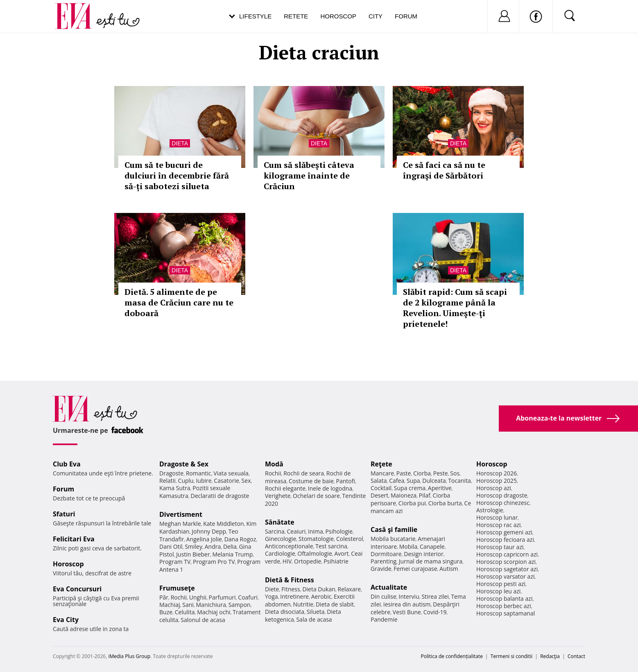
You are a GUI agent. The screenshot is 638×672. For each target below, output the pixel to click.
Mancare (382, 473)
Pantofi (346, 481)
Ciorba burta (445, 503)
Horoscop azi (494, 488)
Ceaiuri (296, 531)
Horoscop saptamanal (506, 613)
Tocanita (459, 481)
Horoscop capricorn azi (507, 554)
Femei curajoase (415, 569)
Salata (379, 481)
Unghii (198, 597)
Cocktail (381, 488)
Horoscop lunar (497, 517)
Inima (316, 531)
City (376, 16)
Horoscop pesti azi (501, 584)
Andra (213, 546)
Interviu (409, 596)
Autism (449, 569)
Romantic (199, 473)
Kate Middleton (224, 524)
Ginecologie (281, 539)
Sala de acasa (314, 619)
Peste (441, 473)
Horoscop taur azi (500, 547)
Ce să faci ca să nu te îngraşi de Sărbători (444, 170)
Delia (230, 546)
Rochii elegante (285, 488)
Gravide (381, 569)
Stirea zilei (435, 596)
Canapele (432, 546)
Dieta (180, 143)
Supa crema (410, 488)
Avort (341, 553)
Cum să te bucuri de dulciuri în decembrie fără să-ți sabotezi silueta (177, 175)
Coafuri (248, 597)
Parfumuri (222, 597)
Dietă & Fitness (290, 580)
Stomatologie (316, 539)
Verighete (278, 496)
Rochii (179, 597)
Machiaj (170, 605)
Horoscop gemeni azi (504, 532)
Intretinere (294, 596)
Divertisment (181, 514)
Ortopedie (308, 561)
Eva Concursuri (77, 589)
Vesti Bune (407, 612)
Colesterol (350, 539)
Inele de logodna (330, 488)
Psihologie (339, 531)
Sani (188, 605)
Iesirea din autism (407, 604)
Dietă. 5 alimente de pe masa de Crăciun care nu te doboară (179, 302)
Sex (246, 481)
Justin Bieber (193, 554)
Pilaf (425, 495)
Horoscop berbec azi (504, 606)
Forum (406, 16)
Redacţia (550, 656)
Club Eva (67, 464)
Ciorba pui (412, 503)
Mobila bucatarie (393, 539)
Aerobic (321, 596)
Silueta (316, 612)
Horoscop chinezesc (503, 503)
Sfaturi (64, 514)
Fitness (291, 589)
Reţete (381, 464)
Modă (274, 464)
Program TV (175, 562)
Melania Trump (232, 554)
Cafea (397, 481)
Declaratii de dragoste (220, 496)
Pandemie (384, 619)
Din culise (383, 596)
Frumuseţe (177, 588)
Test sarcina (331, 546)
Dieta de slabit (335, 604)
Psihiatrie (336, 561)
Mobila (408, 546)
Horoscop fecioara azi (505, 540)
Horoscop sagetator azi (507, 569)
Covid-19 (435, 612)
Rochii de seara (304, 473)
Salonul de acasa (203, 620)
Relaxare (350, 589)
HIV (287, 561)
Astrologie (490, 510)
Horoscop (338, 16)
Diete (272, 589)
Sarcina (275, 531)
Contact (576, 656)
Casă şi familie (394, 529)
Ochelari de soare (316, 496)
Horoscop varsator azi (505, 576)
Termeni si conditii (512, 656)
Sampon (240, 605)
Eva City (66, 620)
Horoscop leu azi (498, 591)
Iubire (204, 481)
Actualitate (389, 587)
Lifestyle (255, 16)
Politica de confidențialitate (452, 656)
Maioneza (404, 495)
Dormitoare (386, 554)
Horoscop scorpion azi (506, 562)
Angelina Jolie (204, 539)
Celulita (185, 612)
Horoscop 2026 (497, 473)
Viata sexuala (231, 473)
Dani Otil (171, 546)
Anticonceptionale (289, 546)
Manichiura (211, 605)
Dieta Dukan (319, 589)
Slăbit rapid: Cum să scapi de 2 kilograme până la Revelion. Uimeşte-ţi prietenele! (455, 308)
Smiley (193, 546)
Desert (379, 495)
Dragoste (171, 473)
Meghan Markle (180, 524)
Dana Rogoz (240, 539)
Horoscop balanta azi (504, 598)
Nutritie (303, 604)
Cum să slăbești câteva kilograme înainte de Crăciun (309, 175)
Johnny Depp (209, 531)
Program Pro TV (214, 562)
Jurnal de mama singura (431, 561)
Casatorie (226, 481)
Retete (296, 16)
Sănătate (280, 522)
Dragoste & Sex (184, 464)
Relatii (167, 481)
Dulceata (434, 481)
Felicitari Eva (74, 539)
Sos (455, 473)
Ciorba (422, 473)
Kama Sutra (175, 488)
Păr (164, 597)
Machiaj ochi (214, 612)
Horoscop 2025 (497, 481)
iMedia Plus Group (129, 656)
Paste (404, 473)
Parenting (383, 561)
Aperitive (440, 488)
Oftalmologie (315, 553)
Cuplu (186, 481)
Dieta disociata (285, 612)
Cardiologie (280, 553)
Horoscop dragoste (502, 495)
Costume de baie (311, 481)
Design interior (423, 554)
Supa (413, 481)
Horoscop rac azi (499, 525)
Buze (166, 612)
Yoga (271, 596)
